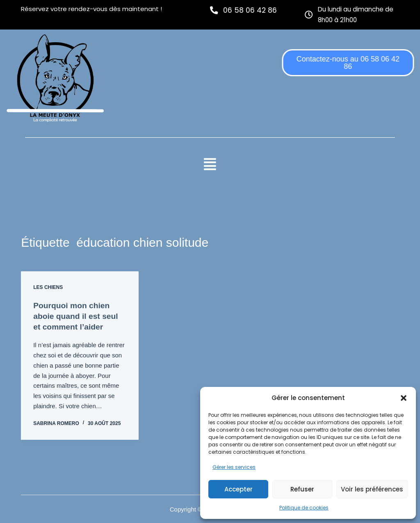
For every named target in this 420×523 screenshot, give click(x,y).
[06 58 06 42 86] (214, 10)
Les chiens (48, 292)
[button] (404, 398)
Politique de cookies (304, 508)
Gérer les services (234, 467)
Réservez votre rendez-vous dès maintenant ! (91, 9)
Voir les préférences (372, 489)
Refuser (302, 489)
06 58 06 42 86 (251, 10)
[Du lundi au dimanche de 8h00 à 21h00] (309, 14)
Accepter (239, 489)
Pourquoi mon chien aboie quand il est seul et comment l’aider (77, 321)
